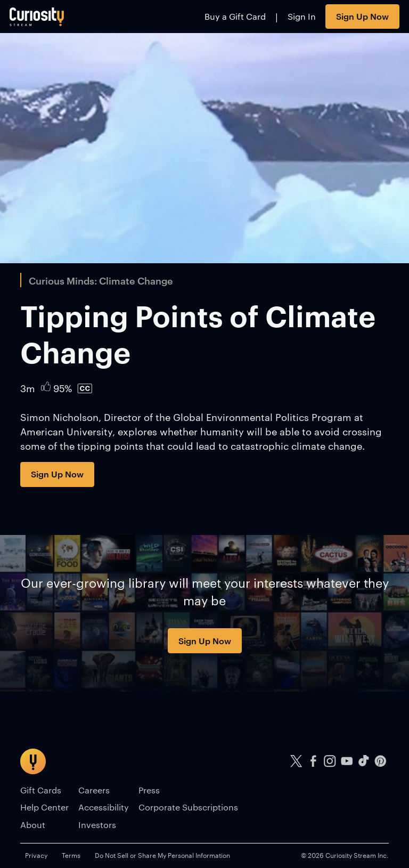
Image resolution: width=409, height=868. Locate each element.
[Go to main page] (37, 17)
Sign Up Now (362, 16)
